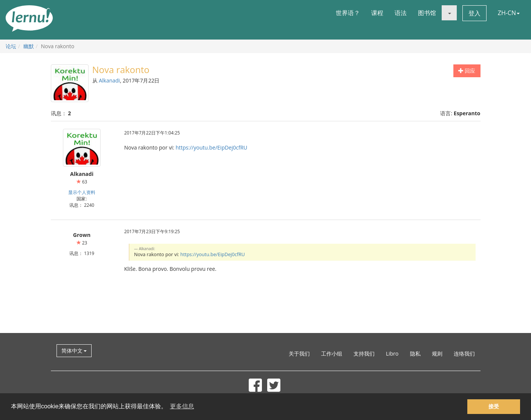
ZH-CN (509, 13)
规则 (437, 354)
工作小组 (332, 354)
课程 (377, 13)
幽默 (29, 46)
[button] (449, 13)
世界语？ (348, 13)
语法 (401, 13)
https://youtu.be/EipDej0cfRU (211, 147)
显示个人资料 (82, 192)
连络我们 (464, 354)
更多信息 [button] (182, 406)
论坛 (11, 46)
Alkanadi (109, 80)
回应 (467, 71)
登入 (474, 13)
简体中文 (74, 351)
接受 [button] (494, 406)
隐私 (415, 354)
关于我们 (299, 354)
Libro (392, 354)
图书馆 (427, 13)
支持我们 (364, 354)
